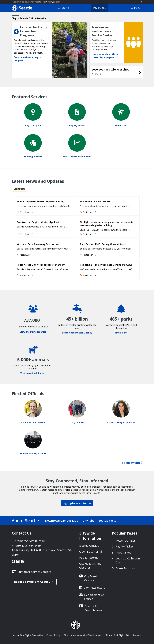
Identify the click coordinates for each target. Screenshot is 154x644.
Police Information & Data (77, 157)
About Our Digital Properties (28, 635)
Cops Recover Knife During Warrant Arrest (103, 244)
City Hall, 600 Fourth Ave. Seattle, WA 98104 (42, 552)
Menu (136, 8)
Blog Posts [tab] (20, 189)
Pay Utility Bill (33, 126)
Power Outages (126, 541)
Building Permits (33, 157)
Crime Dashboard (127, 568)
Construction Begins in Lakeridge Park (38, 222)
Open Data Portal (90, 552)
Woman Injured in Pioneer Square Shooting (41, 201)
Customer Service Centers (34, 572)
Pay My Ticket (77, 126)
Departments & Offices (94, 597)
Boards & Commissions (93, 608)
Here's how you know (52, 2)
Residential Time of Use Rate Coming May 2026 (106, 265)
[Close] (142, 2)
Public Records (89, 558)
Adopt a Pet (121, 126)
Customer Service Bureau (28, 541)
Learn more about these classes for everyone (105, 56)
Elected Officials (132, 463)
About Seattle (25, 521)
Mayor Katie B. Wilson (33, 422)
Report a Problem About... (34, 582)
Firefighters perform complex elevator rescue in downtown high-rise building (107, 224)
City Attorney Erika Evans (121, 422)
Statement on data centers (95, 201)
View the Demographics (33, 332)
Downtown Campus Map (62, 521)
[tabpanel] (77, 238)
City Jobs (88, 521)
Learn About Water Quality (77, 333)
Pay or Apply (100, 8)
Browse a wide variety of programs (28, 59)
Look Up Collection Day (128, 560)
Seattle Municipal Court (33, 453)
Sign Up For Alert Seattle (77, 503)
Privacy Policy (53, 635)
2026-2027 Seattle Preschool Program (111, 71)
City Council (77, 422)
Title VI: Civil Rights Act (117, 635)
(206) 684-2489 (31, 545)
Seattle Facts (107, 521)
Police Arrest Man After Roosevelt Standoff (41, 265)
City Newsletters (94, 588)
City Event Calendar (91, 578)
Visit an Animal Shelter (33, 373)
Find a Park (121, 333)
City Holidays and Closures (90, 566)
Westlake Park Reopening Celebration (38, 244)
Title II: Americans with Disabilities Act (83, 635)
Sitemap (137, 635)
